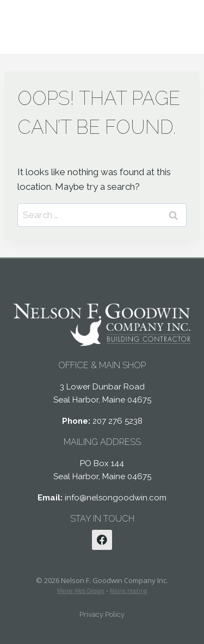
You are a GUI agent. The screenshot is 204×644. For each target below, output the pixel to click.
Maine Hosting (128, 591)
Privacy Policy (102, 614)
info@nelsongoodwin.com (116, 498)
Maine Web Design (81, 591)
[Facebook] (102, 540)
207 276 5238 (118, 421)
